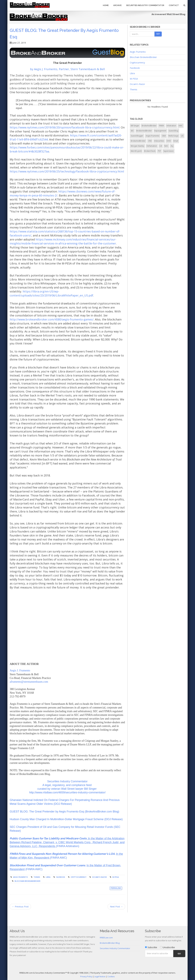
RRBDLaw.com (106, 938)
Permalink (116, 888)
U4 (161, 146)
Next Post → (116, 907)
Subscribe (151, 947)
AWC (181, 126)
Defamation (152, 146)
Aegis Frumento (20, 877)
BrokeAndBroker (149, 126)
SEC (132, 131)
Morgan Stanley (137, 146)
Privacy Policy (86, 977)
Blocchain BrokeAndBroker (27, 881)
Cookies (111, 977)
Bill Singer (135, 126)
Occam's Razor (137, 84)
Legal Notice (100, 977)
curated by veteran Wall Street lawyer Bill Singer (67, 789)
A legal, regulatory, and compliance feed (67, 785)
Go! (158, 34)
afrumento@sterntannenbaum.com (29, 682)
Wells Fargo (173, 136)
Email (176, 141)
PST (159, 151)
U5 (182, 136)
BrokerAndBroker (144, 131)
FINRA (161, 126)
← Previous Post (20, 907)
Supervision (169, 151)
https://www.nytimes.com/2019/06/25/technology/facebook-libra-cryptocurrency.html (67, 171)
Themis (37, 877)
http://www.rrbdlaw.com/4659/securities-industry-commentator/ (67, 792)
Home (106, 5)
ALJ (172, 146)
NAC (166, 146)
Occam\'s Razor (99, 877)
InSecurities (159, 141)
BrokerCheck (150, 151)
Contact (174, 5)
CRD (150, 141)
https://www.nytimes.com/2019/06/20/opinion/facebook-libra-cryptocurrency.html (65, 127)
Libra (48, 877)
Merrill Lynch (136, 151)
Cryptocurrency (79, 877)
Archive (117, 5)
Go (179, 954)
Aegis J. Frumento (20, 670)
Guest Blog (173, 131)
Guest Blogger (137, 136)
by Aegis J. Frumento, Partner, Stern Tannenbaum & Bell (67, 69)
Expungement (160, 131)
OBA (164, 136)
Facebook (61, 877)
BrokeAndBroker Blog (110, 943)
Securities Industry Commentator (145, 5)
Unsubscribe (167, 947)
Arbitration (171, 126)
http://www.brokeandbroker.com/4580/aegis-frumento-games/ (52, 319)
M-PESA (116, 877)
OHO (169, 141)
